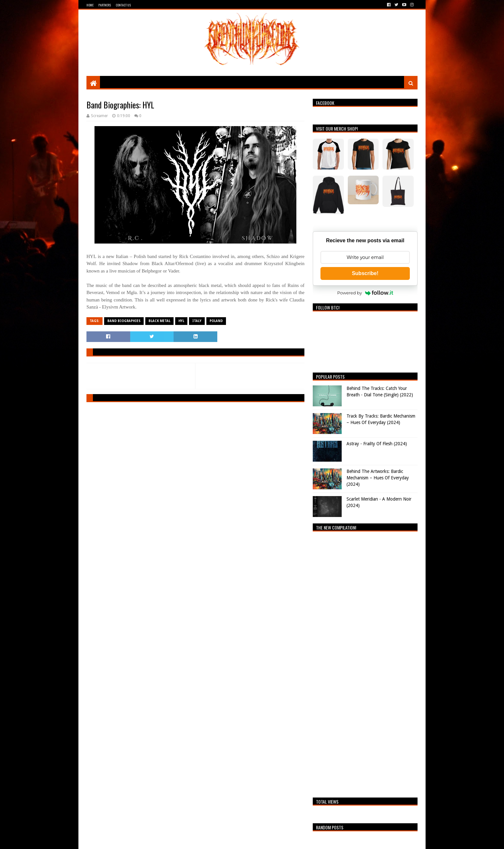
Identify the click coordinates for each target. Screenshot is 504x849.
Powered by (365, 293)
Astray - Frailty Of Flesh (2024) (377, 444)
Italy (197, 321)
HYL (181, 321)
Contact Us (123, 5)
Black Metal (159, 321)
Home (90, 5)
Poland (216, 321)
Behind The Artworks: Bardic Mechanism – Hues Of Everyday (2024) (378, 478)
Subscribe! (365, 273)
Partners (105, 5)
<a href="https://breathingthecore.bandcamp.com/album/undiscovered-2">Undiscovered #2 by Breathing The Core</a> (365, 663)
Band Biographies (124, 321)
